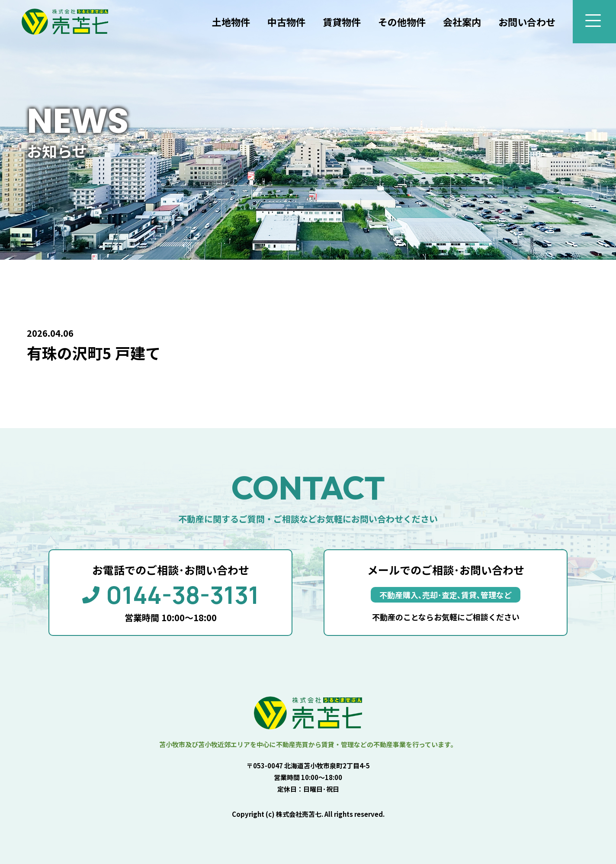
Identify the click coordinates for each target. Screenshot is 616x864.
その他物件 (402, 22)
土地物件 (231, 22)
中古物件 (286, 22)
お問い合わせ (527, 22)
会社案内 (462, 22)
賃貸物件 (342, 22)
